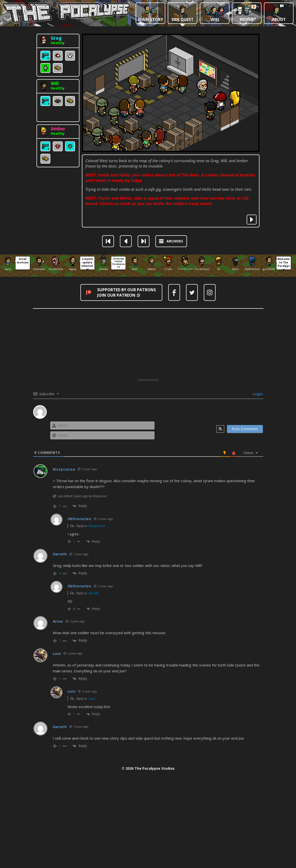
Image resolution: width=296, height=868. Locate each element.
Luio (92, 698)
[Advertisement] (148, 343)
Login (257, 394)
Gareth (94, 593)
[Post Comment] (245, 429)
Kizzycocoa (97, 526)
